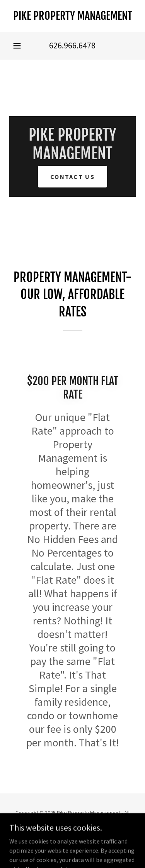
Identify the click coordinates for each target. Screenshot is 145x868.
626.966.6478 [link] (72, 45)
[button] (17, 46)
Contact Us (72, 177)
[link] (72, 16)
